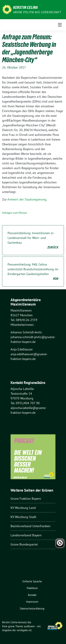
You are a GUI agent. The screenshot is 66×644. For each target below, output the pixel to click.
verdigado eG (24, 630)
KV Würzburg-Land (23, 508)
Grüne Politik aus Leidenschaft (37, 12)
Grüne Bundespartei (24, 544)
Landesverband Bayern (26, 535)
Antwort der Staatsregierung (27, 199)
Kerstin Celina (26, 7)
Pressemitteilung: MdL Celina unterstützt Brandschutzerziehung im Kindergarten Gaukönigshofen (33, 272)
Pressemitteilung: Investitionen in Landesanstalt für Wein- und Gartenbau (33, 240)
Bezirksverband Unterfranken (30, 526)
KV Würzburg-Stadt (23, 517)
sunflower (29, 626)
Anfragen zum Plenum (15, 213)
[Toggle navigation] (60, 25)
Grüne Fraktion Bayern (26, 499)
